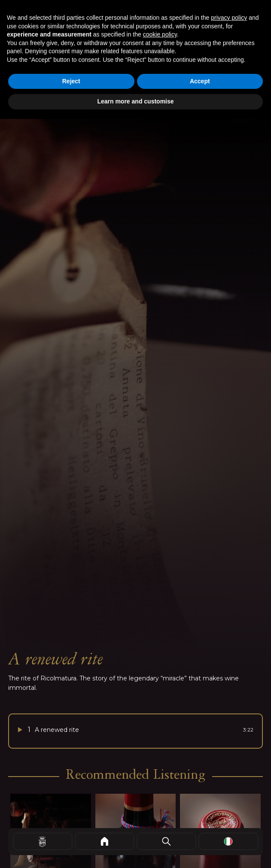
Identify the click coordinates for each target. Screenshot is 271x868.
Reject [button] (71, 81)
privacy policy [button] (229, 18)
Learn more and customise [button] (135, 101)
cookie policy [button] (160, 34)
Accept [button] (200, 81)
